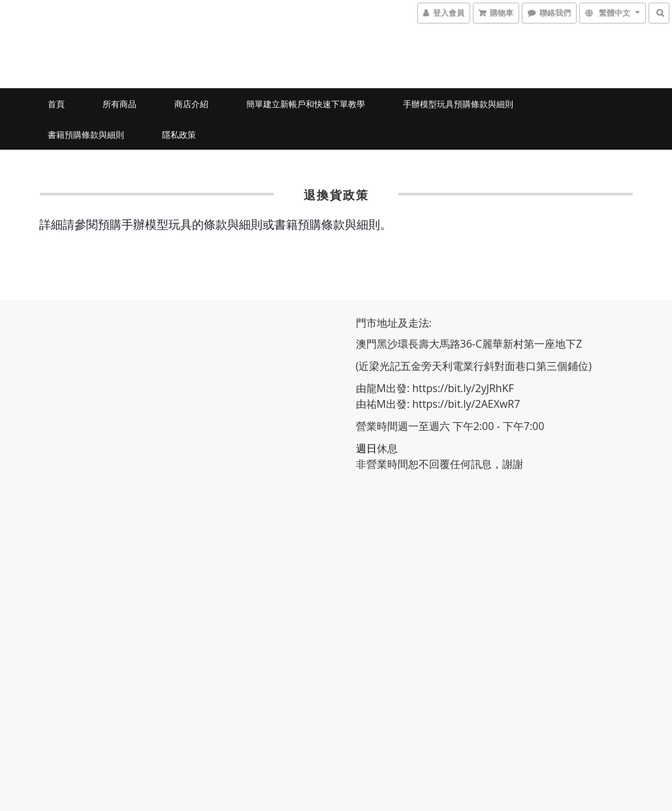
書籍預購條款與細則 (86, 135)
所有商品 (120, 104)
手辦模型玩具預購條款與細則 (458, 104)
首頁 (56, 104)
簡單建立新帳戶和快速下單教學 (306, 104)
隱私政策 (179, 135)
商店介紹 (191, 104)
